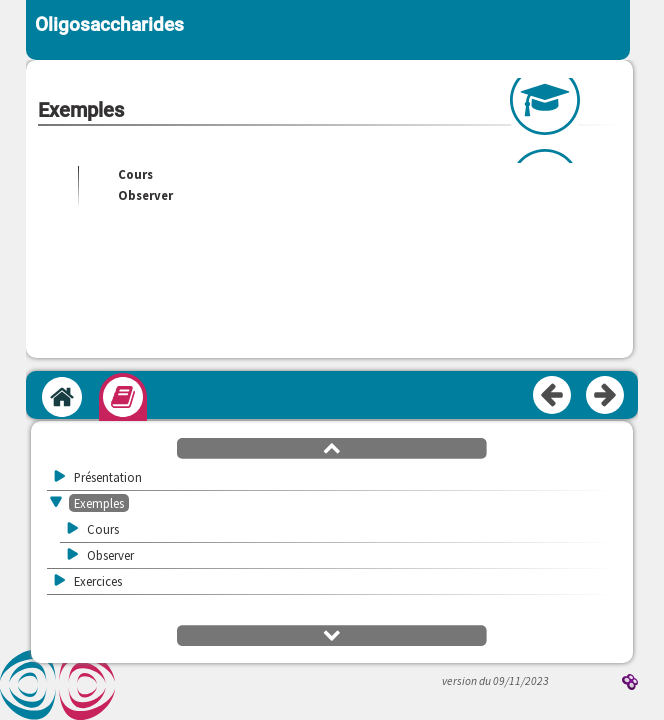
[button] (332, 447)
